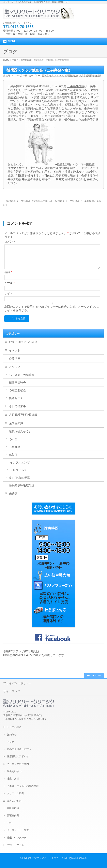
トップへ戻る (14, 727)
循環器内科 (13, 816)
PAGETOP (94, 676)
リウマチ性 (35, 94)
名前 (8, 277)
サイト (9, 298)
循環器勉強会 (71, 76)
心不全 (13, 444)
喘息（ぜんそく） (20, 436)
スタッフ (59, 76)
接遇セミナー (17, 403)
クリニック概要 (15, 793)
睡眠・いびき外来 (17, 838)
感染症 (13, 460)
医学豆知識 (26, 60)
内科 (9, 823)
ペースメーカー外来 (18, 830)
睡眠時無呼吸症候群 (22, 490)
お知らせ (12, 735)
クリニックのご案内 (18, 764)
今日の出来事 (17, 411)
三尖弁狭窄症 (76, 86)
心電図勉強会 (17, 395)
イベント (15, 355)
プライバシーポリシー (17, 683)
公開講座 (15, 363)
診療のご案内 (14, 801)
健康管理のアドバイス (19, 757)
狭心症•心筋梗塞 (19, 483)
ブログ (11, 742)
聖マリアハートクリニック (49, 858)
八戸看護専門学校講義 (90, 76)
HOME (6, 60)
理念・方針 (13, 779)
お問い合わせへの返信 (23, 347)
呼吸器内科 (13, 808)
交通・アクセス (15, 845)
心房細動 (15, 452)
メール (9, 288)
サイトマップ (12, 691)
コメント (10, 241)
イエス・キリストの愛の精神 (23, 786)
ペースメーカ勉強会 (22, 380)
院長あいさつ (14, 771)
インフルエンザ (20, 467)
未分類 (13, 498)
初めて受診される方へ (19, 749)
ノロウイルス (18, 475)
